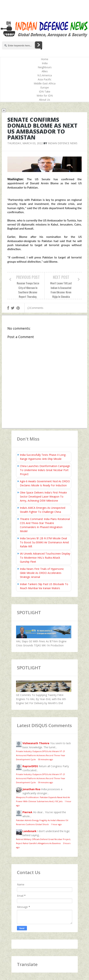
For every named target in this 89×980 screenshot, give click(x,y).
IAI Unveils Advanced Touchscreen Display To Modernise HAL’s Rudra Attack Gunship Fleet (45, 558)
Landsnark (29, 831)
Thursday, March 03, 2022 (25, 143)
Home (45, 59)
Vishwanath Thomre (36, 743)
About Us (45, 100)
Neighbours (45, 67)
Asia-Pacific (45, 79)
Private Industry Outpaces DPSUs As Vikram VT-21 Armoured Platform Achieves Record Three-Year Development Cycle (41, 755)
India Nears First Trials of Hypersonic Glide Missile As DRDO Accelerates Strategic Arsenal (42, 573)
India (45, 63)
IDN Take (45, 92)
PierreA (27, 812)
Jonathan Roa (31, 789)
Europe (45, 87)
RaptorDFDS (30, 766)
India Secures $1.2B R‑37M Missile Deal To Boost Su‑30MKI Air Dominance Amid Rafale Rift (44, 542)
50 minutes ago (46, 759)
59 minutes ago (46, 782)
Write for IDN (45, 96)
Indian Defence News (63, 143)
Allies (45, 71)
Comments (35, 308)
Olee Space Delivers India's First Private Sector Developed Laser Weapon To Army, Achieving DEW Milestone (43, 497)
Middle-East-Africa (45, 83)
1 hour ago (56, 824)
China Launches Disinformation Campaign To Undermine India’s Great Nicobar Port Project (45, 470)
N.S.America (45, 75)
